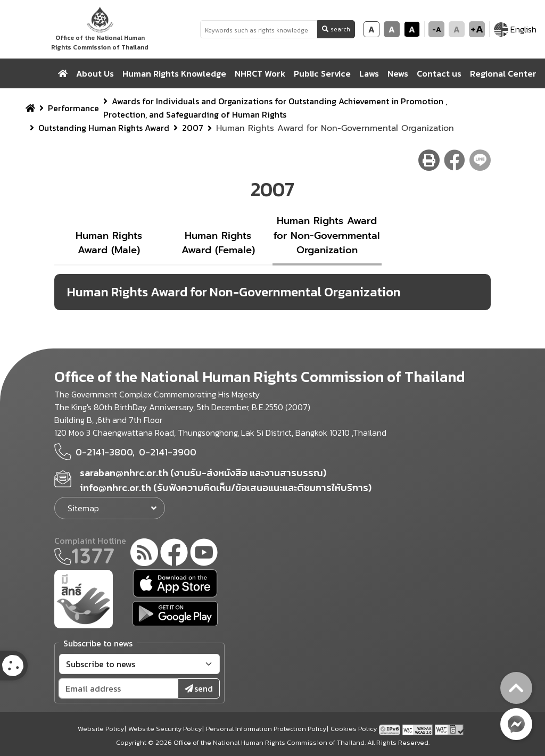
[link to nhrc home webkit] (100, 29)
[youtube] (204, 554)
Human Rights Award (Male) (109, 243)
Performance (73, 108)
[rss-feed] (144, 554)
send (199, 688)
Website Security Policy (165, 729)
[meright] (84, 598)
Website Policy (101, 729)
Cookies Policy (354, 729)
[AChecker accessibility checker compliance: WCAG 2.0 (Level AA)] (419, 729)
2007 (193, 128)
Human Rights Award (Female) (218, 243)
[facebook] (174, 554)
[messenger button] (516, 724)
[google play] (175, 614)
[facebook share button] (455, 160)
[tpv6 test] (391, 729)
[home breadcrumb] (30, 108)
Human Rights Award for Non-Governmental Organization (327, 235)
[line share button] (480, 160)
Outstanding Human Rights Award (104, 128)
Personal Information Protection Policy (266, 729)
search (336, 29)
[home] (63, 73)
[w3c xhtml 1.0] (450, 729)
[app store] (175, 583)
